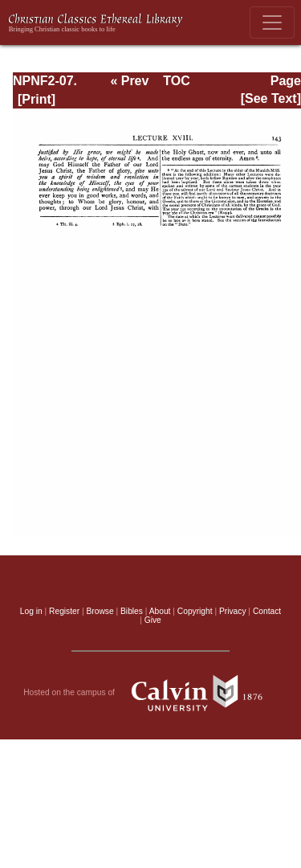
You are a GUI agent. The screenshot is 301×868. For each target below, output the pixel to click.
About (160, 611)
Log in (31, 611)
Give (153, 620)
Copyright (195, 611)
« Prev (129, 81)
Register (64, 611)
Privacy (233, 611)
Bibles (132, 611)
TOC (176, 81)
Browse (100, 611)
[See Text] (271, 98)
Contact (267, 611)
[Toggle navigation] (272, 23)
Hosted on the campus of (150, 693)
